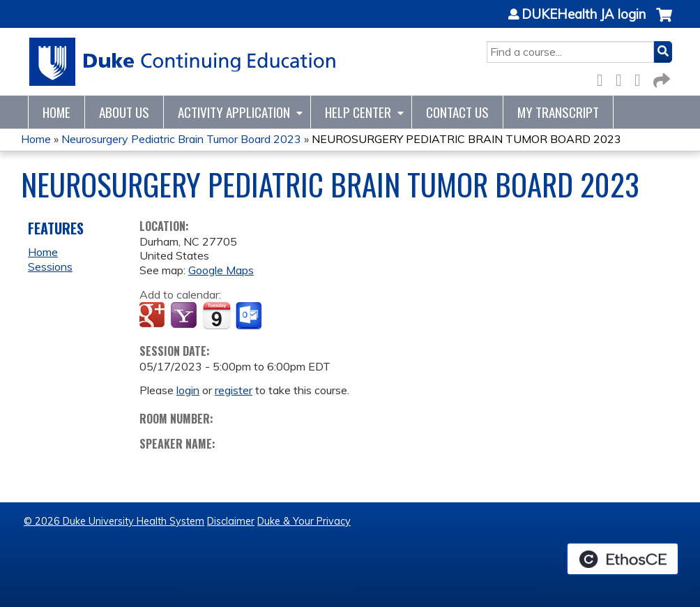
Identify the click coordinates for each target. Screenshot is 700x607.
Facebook (604, 78)
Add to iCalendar (216, 315)
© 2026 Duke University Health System (114, 521)
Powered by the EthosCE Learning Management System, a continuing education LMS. (623, 559)
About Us (124, 112)
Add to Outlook (250, 316)
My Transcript (558, 112)
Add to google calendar (154, 316)
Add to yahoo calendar (185, 316)
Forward (660, 78)
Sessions (50, 267)
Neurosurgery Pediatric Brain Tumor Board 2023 (181, 139)
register (234, 390)
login (188, 390)
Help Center (358, 112)
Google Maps (221, 270)
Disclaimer (231, 521)
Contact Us (457, 112)
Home (56, 112)
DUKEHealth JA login (584, 15)
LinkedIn (641, 78)
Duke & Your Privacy (304, 521)
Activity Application (234, 112)
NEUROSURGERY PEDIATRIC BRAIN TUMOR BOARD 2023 (466, 139)
